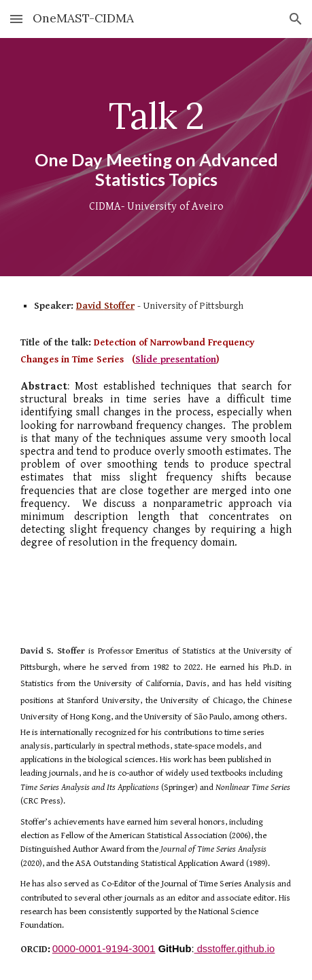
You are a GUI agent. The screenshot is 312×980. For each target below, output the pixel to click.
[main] (156, 157)
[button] (16, 19)
